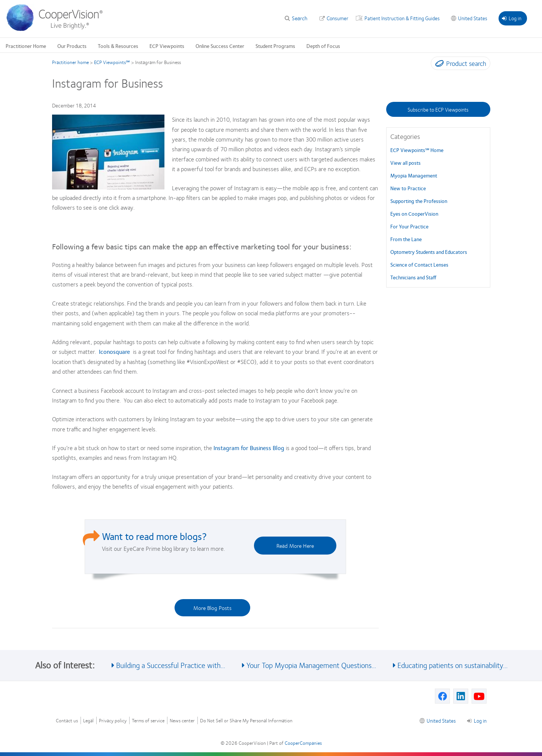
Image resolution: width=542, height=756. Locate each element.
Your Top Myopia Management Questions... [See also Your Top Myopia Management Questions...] (311, 665)
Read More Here (295, 546)
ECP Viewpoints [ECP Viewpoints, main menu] (167, 46)
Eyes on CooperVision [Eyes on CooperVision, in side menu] (414, 213)
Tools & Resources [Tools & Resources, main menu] (118, 46)
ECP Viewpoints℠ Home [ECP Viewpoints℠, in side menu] (417, 150)
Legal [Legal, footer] (88, 721)
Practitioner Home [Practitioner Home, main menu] (26, 46)
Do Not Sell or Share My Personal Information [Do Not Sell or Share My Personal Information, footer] (246, 721)
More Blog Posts (212, 608)
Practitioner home (70, 62)
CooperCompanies (303, 743)
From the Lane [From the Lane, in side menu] (406, 239)
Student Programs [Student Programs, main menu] (275, 46)
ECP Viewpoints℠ (112, 62)
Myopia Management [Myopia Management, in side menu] (414, 175)
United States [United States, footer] (441, 720)
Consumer (337, 18)
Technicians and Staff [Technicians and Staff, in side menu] (413, 277)
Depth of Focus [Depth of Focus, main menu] (323, 46)
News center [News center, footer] (182, 721)
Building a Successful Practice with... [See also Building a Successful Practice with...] (171, 665)
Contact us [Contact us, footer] (67, 721)
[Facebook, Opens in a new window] (442, 696)
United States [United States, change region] (473, 18)
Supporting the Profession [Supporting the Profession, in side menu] (419, 201)
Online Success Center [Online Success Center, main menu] (220, 46)
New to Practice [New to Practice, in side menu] (408, 188)
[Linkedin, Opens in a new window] (461, 696)
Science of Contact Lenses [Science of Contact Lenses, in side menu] (419, 264)
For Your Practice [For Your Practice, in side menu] (409, 226)
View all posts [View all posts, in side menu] (405, 163)
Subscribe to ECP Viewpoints (438, 109)
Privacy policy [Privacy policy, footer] (113, 721)
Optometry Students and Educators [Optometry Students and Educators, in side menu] (429, 252)
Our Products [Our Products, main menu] (72, 46)
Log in (512, 18)
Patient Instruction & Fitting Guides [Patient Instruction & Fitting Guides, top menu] (402, 18)
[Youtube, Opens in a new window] (479, 696)
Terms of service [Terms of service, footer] (148, 721)
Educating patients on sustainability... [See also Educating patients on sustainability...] (452, 665)
